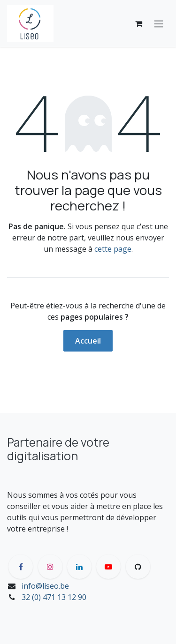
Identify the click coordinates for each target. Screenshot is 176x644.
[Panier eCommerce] (138, 23)
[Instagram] (50, 567)
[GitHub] (138, 567)
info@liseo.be (45, 586)
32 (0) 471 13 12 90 (54, 597)
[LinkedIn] (79, 567)
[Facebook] (21, 567)
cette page (113, 249)
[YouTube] (108, 567)
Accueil (88, 341)
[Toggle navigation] (159, 23)
